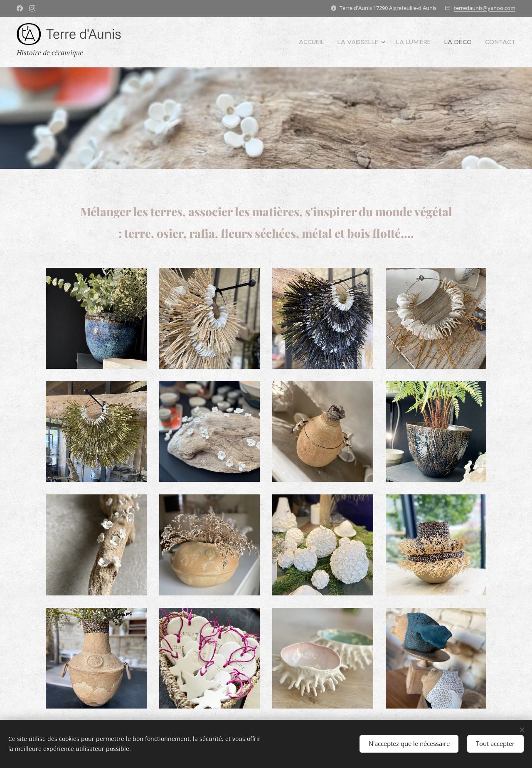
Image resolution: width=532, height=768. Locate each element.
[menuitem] (332, 42)
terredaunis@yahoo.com (485, 8)
